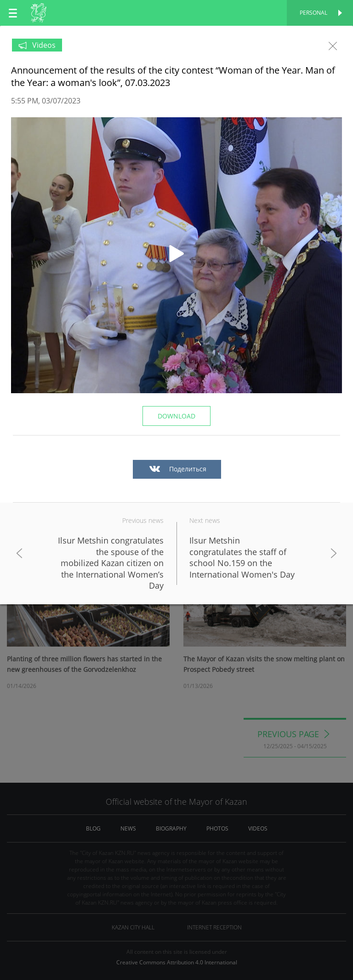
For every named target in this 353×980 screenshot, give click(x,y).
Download (176, 416)
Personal (313, 13)
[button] (176, 255)
